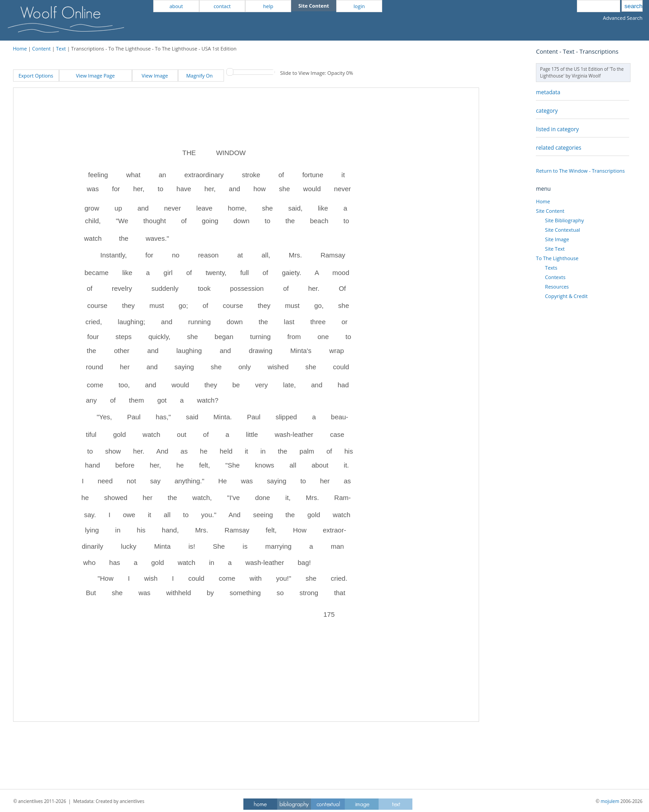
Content (41, 48)
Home (20, 48)
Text (61, 48)
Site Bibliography (564, 220)
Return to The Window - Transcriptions (580, 171)
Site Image (557, 239)
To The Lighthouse (557, 258)
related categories (558, 148)
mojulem (610, 801)
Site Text (555, 249)
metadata (548, 92)
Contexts (555, 277)
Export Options (36, 76)
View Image (155, 76)
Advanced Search (623, 18)
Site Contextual (562, 230)
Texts (551, 268)
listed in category (557, 129)
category (547, 111)
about (176, 6)
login (359, 6)
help (268, 6)
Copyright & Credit (566, 296)
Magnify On (201, 76)
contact (222, 6)
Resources (557, 287)
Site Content (550, 211)
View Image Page (95, 76)
